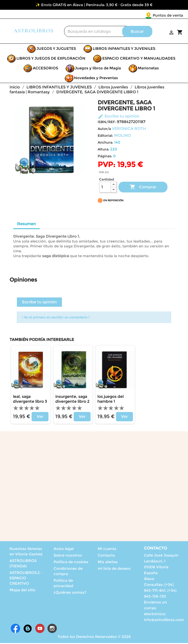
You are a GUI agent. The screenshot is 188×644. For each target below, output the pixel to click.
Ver (40, 417)
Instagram (52, 629)
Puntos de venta (139, 15)
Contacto (106, 556)
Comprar (143, 188)
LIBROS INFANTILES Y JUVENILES (124, 49)
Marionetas (148, 69)
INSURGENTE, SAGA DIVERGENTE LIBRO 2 (72, 400)
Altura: (103, 150)
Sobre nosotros (68, 556)
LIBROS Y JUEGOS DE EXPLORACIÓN (51, 59)
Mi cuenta (107, 550)
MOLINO (123, 136)
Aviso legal (64, 550)
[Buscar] (108, 32)
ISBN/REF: (107, 123)
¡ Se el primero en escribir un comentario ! (56, 318)
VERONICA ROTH (129, 130)
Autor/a (104, 130)
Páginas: (105, 157)
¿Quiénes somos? (70, 593)
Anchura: (105, 143)
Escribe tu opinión (118, 117)
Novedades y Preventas (96, 79)
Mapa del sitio (23, 591)
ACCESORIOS (45, 69)
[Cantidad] (105, 188)
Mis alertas (108, 563)
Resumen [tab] (26, 225)
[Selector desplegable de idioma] (173, 16)
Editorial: (105, 137)
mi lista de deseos (114, 569)
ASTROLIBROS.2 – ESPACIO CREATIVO (26, 579)
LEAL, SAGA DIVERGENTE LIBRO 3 (30, 400)
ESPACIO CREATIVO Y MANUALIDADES (139, 59)
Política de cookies (71, 563)
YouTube (40, 629)
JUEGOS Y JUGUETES (56, 49)
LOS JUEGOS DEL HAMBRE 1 (111, 400)
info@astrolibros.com (164, 621)
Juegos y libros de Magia (98, 69)
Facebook (15, 629)
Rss (28, 629)
